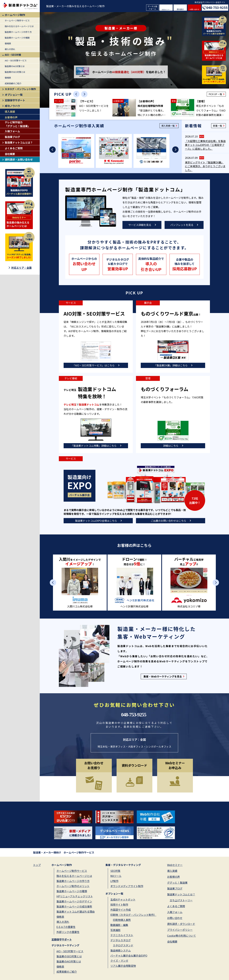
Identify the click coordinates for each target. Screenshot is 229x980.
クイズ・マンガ (119, 961)
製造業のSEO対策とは (15, 72)
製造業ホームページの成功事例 (74, 906)
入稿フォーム (12, 131)
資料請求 (180, 9)
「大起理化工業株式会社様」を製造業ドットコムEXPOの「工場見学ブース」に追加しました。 (205, 145)
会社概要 (10, 154)
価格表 (8, 43)
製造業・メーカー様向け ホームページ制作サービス (64, 852)
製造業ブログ (12, 137)
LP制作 (114, 881)
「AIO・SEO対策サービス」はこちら (94, 365)
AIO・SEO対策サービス (16, 60)
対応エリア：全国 (21, 268)
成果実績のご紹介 (13, 83)
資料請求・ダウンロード (181, 924)
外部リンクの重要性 (68, 932)
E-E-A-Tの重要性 (66, 927)
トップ (37, 865)
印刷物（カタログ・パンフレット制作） (133, 915)
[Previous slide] (76, 94)
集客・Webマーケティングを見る (163, 676)
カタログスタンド (123, 945)
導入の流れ (10, 49)
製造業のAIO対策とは (15, 66)
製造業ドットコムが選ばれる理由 (76, 912)
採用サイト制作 (119, 904)
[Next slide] (84, 94)
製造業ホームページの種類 (17, 38)
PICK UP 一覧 (215, 94)
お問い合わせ (194, 9)
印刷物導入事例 (122, 920)
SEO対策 (115, 871)
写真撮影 (115, 930)
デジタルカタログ (121, 940)
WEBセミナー (166, 10)
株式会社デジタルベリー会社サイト (210, 2)
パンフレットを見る (182, 225)
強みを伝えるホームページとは (19, 26)
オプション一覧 (14, 95)
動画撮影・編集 (119, 925)
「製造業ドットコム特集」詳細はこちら (94, 446)
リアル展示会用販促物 (123, 966)
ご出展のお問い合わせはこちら (168, 521)
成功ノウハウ (12, 106)
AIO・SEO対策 (13, 55)
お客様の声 (11, 117)
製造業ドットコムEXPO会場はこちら (96, 521)
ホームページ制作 (15, 15)
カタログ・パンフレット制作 (20, 89)
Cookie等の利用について (182, 936)
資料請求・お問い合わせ (19, 159)
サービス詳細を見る (140, 225)
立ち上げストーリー (181, 900)
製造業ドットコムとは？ (19, 142)
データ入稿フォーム (152, 7)
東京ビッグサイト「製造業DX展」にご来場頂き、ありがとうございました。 (205, 166)
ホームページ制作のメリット (73, 886)
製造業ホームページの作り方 (18, 32)
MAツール (116, 876)
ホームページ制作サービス (17, 20)
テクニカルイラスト (122, 935)
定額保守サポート (15, 100)
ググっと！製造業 (177, 883)
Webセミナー (175, 865)
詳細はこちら (171, 446)
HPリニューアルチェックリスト (75, 896)
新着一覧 (218, 126)
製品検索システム (121, 950)
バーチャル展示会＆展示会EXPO (129, 955)
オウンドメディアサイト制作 (127, 886)
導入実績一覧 (168, 126)
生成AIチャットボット (123, 899)
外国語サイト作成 (121, 910)
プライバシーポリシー (180, 930)
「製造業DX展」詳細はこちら (171, 365)
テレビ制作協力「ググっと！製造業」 (17, 124)
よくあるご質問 (14, 148)
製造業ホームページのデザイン (74, 901)
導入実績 (10, 112)
